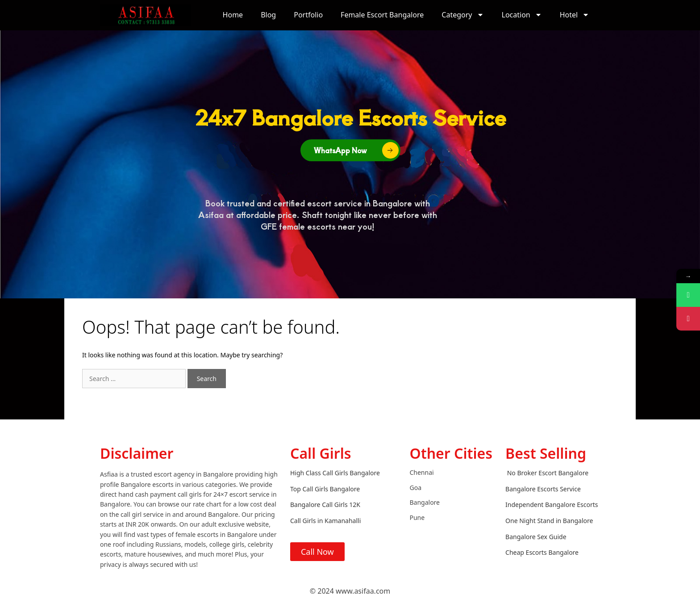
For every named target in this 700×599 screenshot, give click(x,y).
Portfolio (308, 15)
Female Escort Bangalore (382, 15)
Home (233, 15)
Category (462, 15)
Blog (268, 15)
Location (522, 15)
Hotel (575, 15)
